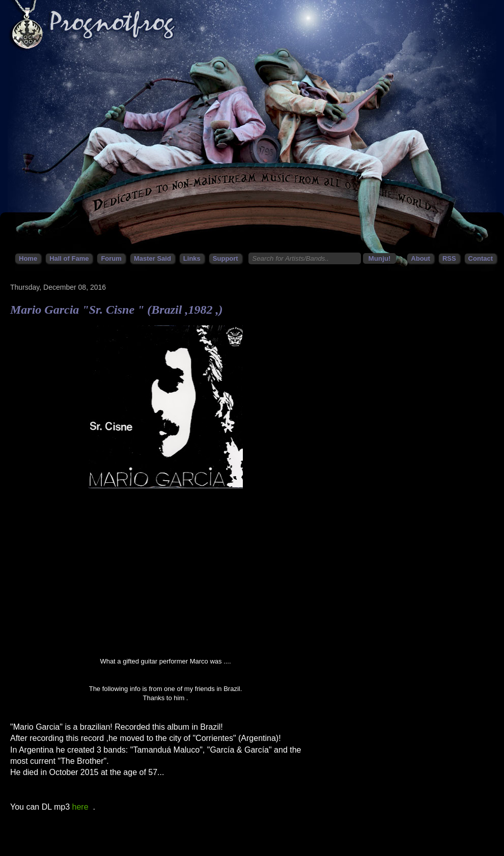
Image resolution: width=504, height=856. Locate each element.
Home (28, 258)
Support (226, 258)
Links (192, 258)
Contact (481, 258)
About (421, 258)
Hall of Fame (69, 258)
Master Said (152, 258)
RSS (449, 258)
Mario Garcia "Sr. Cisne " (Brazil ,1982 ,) (116, 310)
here (80, 807)
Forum (111, 258)
